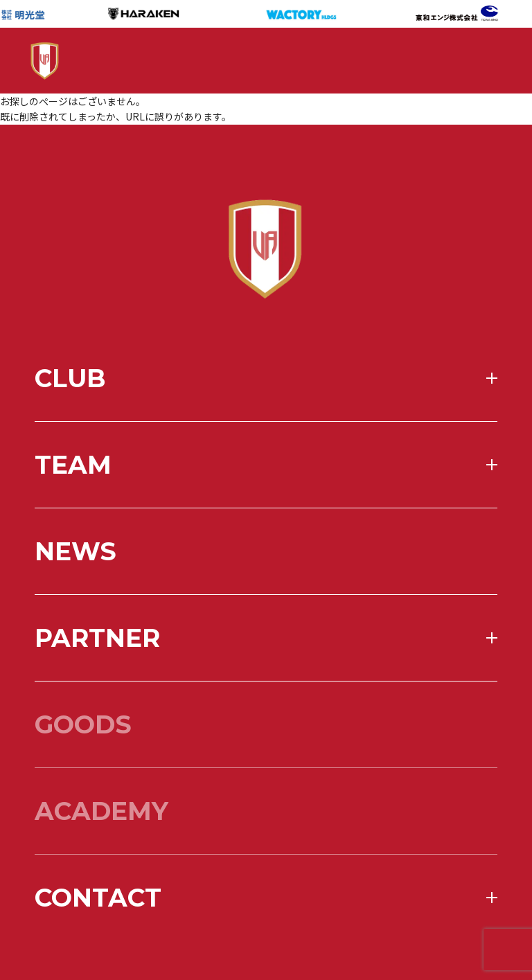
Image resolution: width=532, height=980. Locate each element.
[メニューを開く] (467, 61)
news (76, 591)
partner (97, 677)
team (73, 504)
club (70, 418)
